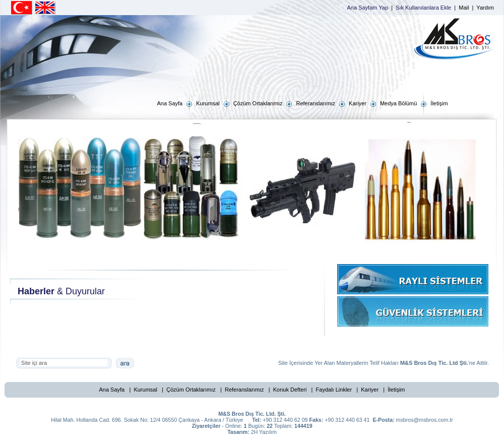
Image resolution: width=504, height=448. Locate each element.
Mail (464, 8)
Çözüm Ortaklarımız (191, 390)
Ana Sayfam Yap (368, 8)
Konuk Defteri (290, 390)
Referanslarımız (244, 390)
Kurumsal (145, 390)
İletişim (396, 390)
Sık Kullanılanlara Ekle (423, 8)
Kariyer (370, 390)
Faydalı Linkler (334, 390)
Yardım (485, 8)
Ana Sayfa (112, 390)
